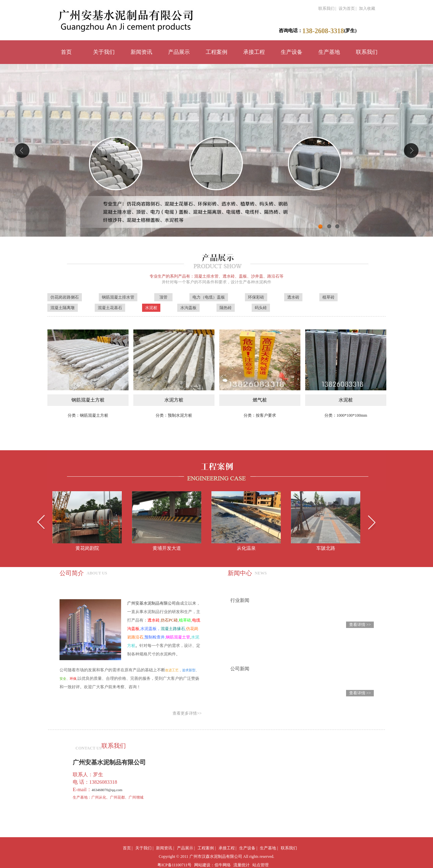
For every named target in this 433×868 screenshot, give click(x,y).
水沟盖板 (188, 308)
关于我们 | (144, 848)
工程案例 (216, 52)
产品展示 (179, 52)
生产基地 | (269, 848)
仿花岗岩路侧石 (65, 297)
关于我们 (104, 52)
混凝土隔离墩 (63, 308)
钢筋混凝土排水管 (118, 297)
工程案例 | (207, 848)
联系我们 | (327, 8)
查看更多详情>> (187, 713)
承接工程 (254, 52)
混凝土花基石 (110, 308)
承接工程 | (227, 848)
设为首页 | (348, 8)
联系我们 (367, 52)
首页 (66, 52)
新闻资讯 (141, 52)
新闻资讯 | (165, 848)
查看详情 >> (360, 625)
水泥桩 (151, 308)
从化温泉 (246, 548)
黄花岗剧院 (87, 548)
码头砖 (261, 308)
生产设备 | (248, 848)
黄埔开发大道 (167, 548)
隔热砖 (226, 308)
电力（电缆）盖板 (209, 297)
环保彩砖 (256, 297)
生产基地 (329, 52)
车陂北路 (326, 548)
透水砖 (293, 297)
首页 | (128, 848)
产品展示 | (186, 848)
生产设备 (292, 52)
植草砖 (328, 297)
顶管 (163, 297)
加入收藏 (367, 8)
